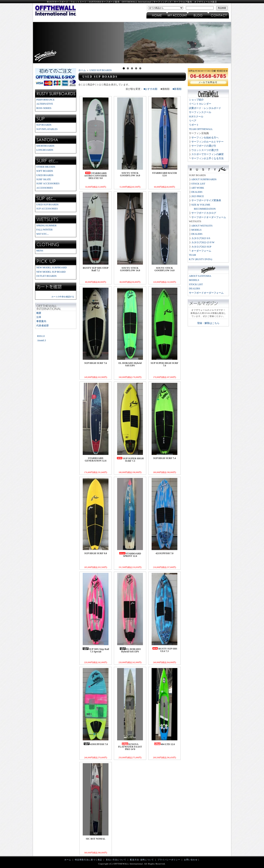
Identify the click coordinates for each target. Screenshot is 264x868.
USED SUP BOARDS (47, 204)
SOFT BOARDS (45, 171)
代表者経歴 (42, 326)
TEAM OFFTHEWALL (201, 129)
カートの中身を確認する (63, 297)
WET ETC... (42, 234)
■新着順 (177, 89)
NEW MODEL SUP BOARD (51, 272)
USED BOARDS (45, 175)
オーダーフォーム (201, 251)
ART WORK (198, 188)
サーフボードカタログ (204, 213)
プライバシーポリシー (169, 860)
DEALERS (197, 192)
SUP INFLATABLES (47, 129)
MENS (40, 251)
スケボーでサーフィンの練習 (207, 154)
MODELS (196, 230)
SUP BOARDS (44, 125)
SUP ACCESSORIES (47, 209)
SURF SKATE (44, 179)
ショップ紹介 (196, 100)
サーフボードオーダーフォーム (209, 217)
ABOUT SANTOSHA (200, 276)
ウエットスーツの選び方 (205, 150)
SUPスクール (196, 117)
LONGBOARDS (45, 150)
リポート (194, 125)
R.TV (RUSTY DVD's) (201, 259)
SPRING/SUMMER (46, 225)
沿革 (39, 317)
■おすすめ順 (150, 89)
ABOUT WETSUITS (202, 226)
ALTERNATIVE (45, 104)
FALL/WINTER (44, 230)
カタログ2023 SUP (201, 247)
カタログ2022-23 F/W (203, 242)
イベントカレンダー (200, 104)
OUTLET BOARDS (46, 276)
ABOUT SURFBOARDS (204, 179)
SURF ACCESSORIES (48, 183)
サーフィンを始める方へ (205, 138)
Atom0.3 (41, 340)
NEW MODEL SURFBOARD (51, 268)
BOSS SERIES (44, 108)
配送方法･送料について (142, 860)
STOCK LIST (198, 184)
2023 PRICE (198, 196)
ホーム (82, 70)
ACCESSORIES (45, 188)
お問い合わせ (191, 860)
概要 (39, 313)
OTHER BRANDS (46, 167)
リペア (193, 121)
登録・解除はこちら (208, 323)
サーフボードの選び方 (204, 146)
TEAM (192, 255)
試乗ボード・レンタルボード (205, 108)
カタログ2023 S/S (201, 238)
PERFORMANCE (45, 100)
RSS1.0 (41, 336)
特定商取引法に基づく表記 (88, 860)
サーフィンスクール (200, 112)
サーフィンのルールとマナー (207, 142)
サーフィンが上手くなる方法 (207, 158)
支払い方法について (116, 860)
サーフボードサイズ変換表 (206, 200)
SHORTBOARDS (45, 146)
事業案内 (41, 321)
